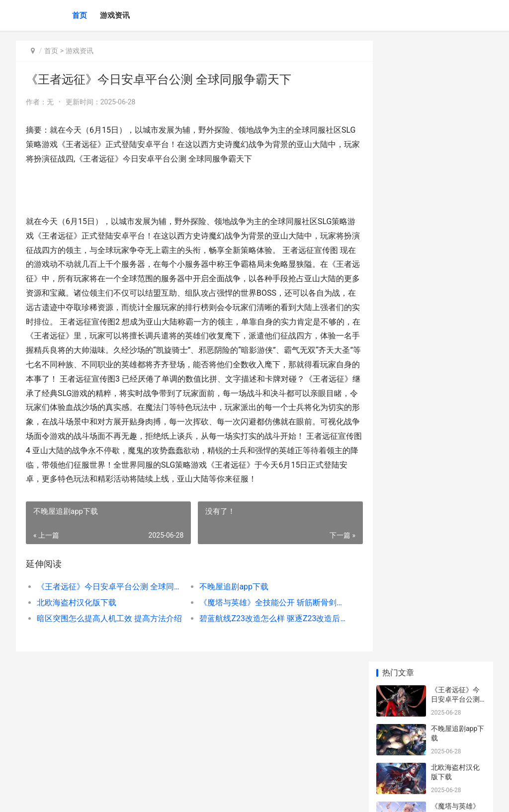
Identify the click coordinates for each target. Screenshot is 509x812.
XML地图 (195, 796)
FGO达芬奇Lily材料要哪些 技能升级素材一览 (457, 611)
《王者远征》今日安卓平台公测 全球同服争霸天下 (107, 601)
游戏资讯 (115, 15)
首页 (80, 15)
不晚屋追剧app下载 (227, 601)
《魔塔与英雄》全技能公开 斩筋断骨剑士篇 (262, 617)
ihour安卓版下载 (456, 297)
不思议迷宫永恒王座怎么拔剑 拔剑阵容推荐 (456, 423)
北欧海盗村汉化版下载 (77, 617)
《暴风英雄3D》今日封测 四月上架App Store (456, 384)
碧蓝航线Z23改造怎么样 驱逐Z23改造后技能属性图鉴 (262, 633)
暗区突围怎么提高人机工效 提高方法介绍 (107, 633)
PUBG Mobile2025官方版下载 (456, 728)
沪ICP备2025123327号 (151, 796)
